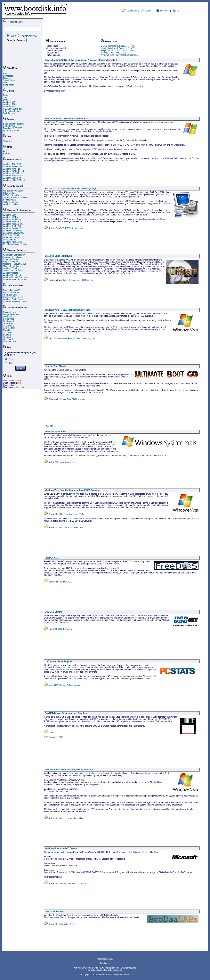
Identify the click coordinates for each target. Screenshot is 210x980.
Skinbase (7, 333)
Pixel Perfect (9, 328)
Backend (7, 154)
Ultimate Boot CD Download (71, 399)
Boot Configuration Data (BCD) (69, 514)
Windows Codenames (13, 299)
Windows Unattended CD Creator (70, 884)
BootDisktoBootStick (64, 924)
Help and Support (11, 262)
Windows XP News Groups (15, 302)
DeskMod (7, 317)
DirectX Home (9, 240)
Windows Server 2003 (13, 228)
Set (178, 11)
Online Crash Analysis (13, 271)
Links (5, 83)
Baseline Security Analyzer (15, 257)
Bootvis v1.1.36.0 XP (13, 128)
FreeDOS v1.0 (65, 582)
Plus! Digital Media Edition (15, 244)
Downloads (132, 11)
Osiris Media (9, 323)
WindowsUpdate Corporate (15, 277)
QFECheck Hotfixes (12, 195)
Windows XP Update (13, 167)
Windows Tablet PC (12, 226)
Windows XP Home (12, 219)
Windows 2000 (10, 215)
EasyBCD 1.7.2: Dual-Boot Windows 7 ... (119, 50)
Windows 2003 (10, 104)
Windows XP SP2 (11, 173)
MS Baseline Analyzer (13, 191)
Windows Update (11, 204)
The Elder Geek (10, 295)
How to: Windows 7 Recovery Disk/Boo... (119, 48)
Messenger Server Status (15, 264)
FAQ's (6, 151)
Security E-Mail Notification (15, 198)
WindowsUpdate (11, 273)
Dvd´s (6, 100)
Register (11, 22)
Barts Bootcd (9, 126)
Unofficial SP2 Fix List (13, 297)
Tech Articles (9, 113)
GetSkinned (8, 321)
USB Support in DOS (54, 737)
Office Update (9, 193)
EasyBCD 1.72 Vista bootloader (70, 228)
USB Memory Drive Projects (67, 685)
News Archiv (9, 85)
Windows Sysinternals (65, 462)
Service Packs (10, 200)
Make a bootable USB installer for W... (118, 46)
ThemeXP (8, 337)
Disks (6, 95)
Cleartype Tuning (11, 259)
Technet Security (11, 202)
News (115, 41)
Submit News (9, 80)
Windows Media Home (13, 242)
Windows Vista (10, 107)
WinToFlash (60, 91)
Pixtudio (7, 330)
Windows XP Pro (11, 217)
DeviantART (9, 319)
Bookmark (165, 11)
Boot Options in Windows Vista (69, 528)
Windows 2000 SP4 (12, 178)
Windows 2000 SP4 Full (14, 180)
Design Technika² (11, 314)
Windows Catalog (11, 268)
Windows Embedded (13, 231)
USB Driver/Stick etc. (13, 109)
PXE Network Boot (12, 111)
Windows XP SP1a (12, 169)
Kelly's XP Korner (11, 293)
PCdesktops (9, 326)
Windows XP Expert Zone (15, 280)
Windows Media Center (14, 224)
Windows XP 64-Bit (12, 222)
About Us (7, 141)
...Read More (50, 426)
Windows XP (9, 102)
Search (148, 11)
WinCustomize (10, 342)
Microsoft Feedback (12, 266)
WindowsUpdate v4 (12, 275)
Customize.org (10, 312)
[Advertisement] (15, 54)
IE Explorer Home (11, 237)
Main (5, 74)
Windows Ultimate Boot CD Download (76, 280)
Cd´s (5, 98)
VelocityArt (8, 339)
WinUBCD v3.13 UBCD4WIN (114, 53)
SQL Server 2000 (11, 235)
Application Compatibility (14, 255)
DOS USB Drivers (63, 629)
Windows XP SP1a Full (14, 171)
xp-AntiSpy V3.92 (11, 131)
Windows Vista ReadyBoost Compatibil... (119, 55)
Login (20, 22)
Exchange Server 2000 (14, 233)
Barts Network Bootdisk (14, 124)
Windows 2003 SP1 (12, 164)
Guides (6, 78)
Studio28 (7, 335)
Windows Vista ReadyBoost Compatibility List (74, 338)
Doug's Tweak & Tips (13, 290)
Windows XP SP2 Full (13, 176)
